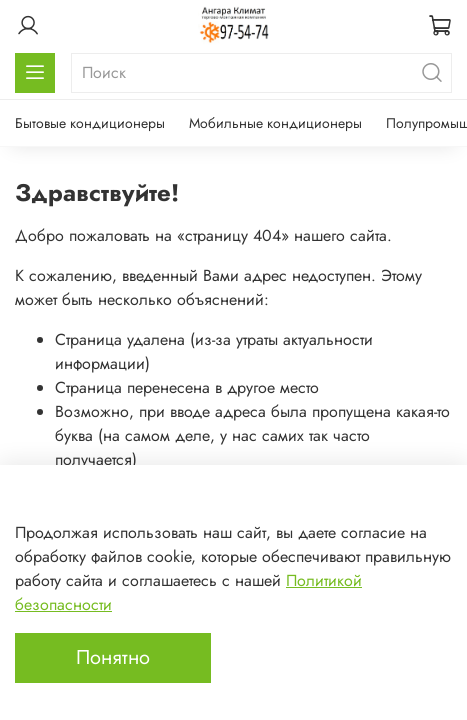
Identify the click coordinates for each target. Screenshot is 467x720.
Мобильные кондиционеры (275, 123)
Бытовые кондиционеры (90, 123)
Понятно (113, 657)
